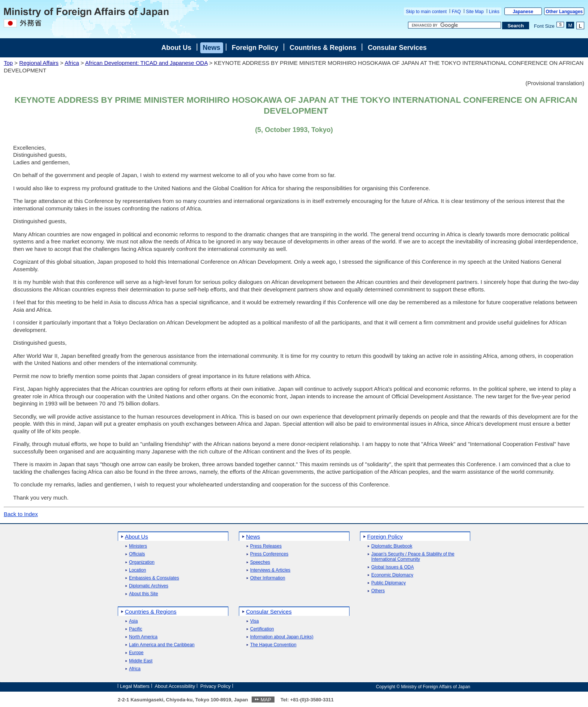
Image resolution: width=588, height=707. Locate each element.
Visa (254, 621)
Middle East (141, 661)
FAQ (456, 12)
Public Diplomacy (388, 583)
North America (143, 637)
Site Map (475, 12)
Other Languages (564, 12)
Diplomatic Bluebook (392, 546)
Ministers (138, 546)
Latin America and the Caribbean (162, 645)
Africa (72, 63)
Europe (136, 653)
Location (137, 570)
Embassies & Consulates (154, 578)
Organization (142, 562)
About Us (176, 48)
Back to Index (21, 514)
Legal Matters (135, 686)
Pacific (136, 629)
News (212, 48)
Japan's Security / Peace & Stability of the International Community (413, 557)
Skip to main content (426, 12)
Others (378, 591)
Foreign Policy (255, 48)
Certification (262, 629)
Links (494, 12)
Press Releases (266, 546)
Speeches (260, 562)
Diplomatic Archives (149, 586)
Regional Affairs (39, 63)
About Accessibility (175, 686)
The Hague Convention (273, 645)
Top (8, 63)
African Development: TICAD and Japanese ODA (146, 63)
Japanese (523, 12)
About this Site (143, 594)
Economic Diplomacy (392, 575)
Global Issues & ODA (392, 567)
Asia (133, 621)
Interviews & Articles (270, 570)
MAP (266, 700)
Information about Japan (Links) (282, 637)
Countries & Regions (323, 48)
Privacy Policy (215, 686)
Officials (137, 554)
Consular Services (397, 48)
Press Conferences (269, 554)
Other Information (268, 578)
